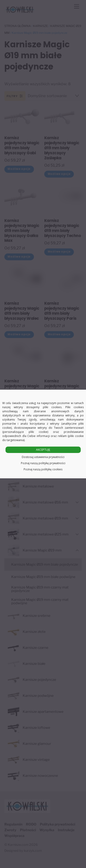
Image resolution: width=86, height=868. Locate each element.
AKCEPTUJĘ (43, 450)
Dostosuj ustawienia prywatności (43, 457)
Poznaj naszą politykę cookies (43, 469)
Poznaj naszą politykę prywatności (43, 463)
